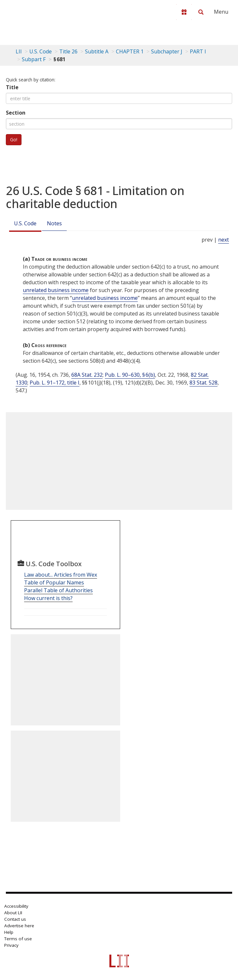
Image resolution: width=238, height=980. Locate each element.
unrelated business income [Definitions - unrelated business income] (56, 290)
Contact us (15, 919)
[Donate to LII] (184, 12)
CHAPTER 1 (130, 51)
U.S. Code (25, 223)
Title (12, 87)
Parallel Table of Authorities (58, 590)
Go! (14, 140)
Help (9, 932)
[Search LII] (201, 12)
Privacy (11, 945)
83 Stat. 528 (203, 383)
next (224, 240)
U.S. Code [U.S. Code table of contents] (41, 51)
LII (19, 51)
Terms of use (18, 939)
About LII (13, 913)
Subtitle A (97, 51)
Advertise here (19, 926)
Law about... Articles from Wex (61, 575)
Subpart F (34, 59)
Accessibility (16, 906)
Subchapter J (167, 51)
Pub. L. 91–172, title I (55, 383)
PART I (198, 51)
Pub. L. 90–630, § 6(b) (130, 375)
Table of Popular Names (54, 582)
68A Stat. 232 (87, 375)
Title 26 (68, 51)
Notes (54, 223)
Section (16, 113)
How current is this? (48, 598)
